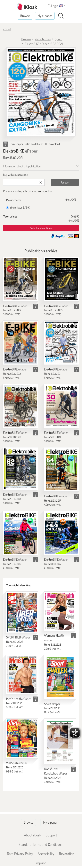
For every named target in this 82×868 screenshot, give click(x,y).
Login (53, 6)
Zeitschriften (43, 39)
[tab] (41, 175)
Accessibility (46, 854)
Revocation (67, 854)
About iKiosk (32, 835)
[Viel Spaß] (22, 738)
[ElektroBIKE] (20, 279)
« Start (7, 29)
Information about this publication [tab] (22, 166)
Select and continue (41, 228)
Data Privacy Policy (20, 854)
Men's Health (19, 699)
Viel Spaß (17, 763)
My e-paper (45, 16)
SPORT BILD (18, 637)
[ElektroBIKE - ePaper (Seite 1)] (41, 92)
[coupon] (20, 182)
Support (51, 835)
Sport (58, 39)
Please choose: (14, 200)
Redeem (65, 182)
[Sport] (60, 677)
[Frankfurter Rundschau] (60, 741)
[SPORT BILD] (22, 612)
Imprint (41, 863)
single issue (18, 207)
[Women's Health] (60, 611)
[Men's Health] (22, 675)
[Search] (61, 16)
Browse (25, 16)
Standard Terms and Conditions (40, 844)
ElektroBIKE (15, 306)
